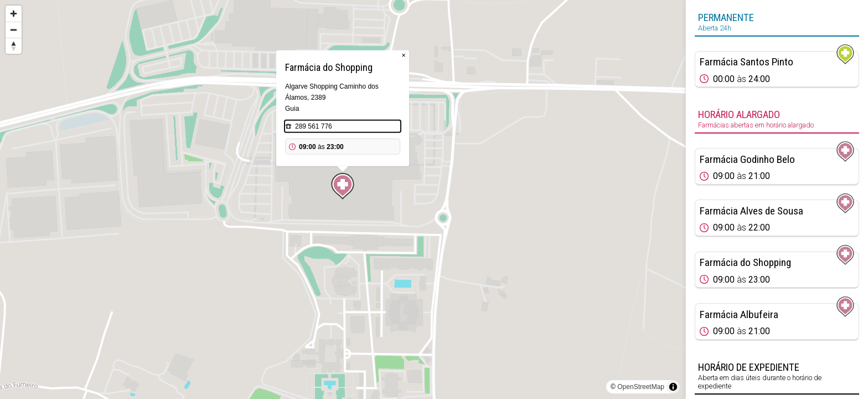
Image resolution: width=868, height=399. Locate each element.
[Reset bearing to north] (14, 46)
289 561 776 (314, 126)
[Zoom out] (14, 30)
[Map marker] (343, 186)
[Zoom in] (14, 14)
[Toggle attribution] (673, 387)
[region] (343, 199)
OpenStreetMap (641, 387)
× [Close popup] (404, 55)
